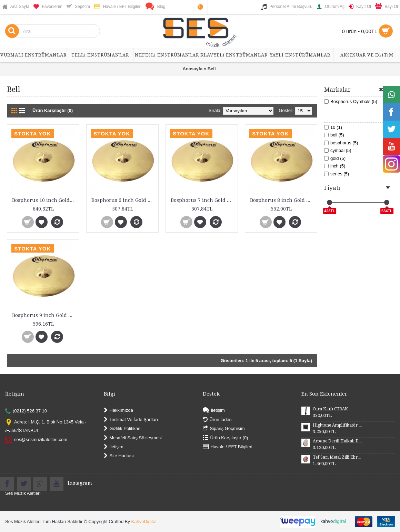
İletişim (113, 447)
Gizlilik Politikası (123, 429)
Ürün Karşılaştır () (226, 438)
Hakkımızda (118, 411)
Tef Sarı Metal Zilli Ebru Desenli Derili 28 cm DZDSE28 (337, 457)
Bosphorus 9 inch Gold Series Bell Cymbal (44, 315)
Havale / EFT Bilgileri (228, 447)
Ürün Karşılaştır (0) (53, 110)
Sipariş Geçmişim (224, 429)
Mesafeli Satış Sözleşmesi (133, 438)
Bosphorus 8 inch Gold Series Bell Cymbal (282, 200)
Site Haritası (119, 456)
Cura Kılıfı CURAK (330, 409)
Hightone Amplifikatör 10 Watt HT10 (337, 425)
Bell (212, 69)
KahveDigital (144, 521)
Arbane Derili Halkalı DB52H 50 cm (337, 441)
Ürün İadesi (218, 420)
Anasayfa (192, 69)
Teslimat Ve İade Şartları (131, 420)
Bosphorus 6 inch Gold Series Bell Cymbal (124, 200)
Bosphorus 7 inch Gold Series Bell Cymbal (203, 200)
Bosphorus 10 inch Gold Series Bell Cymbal (44, 200)
